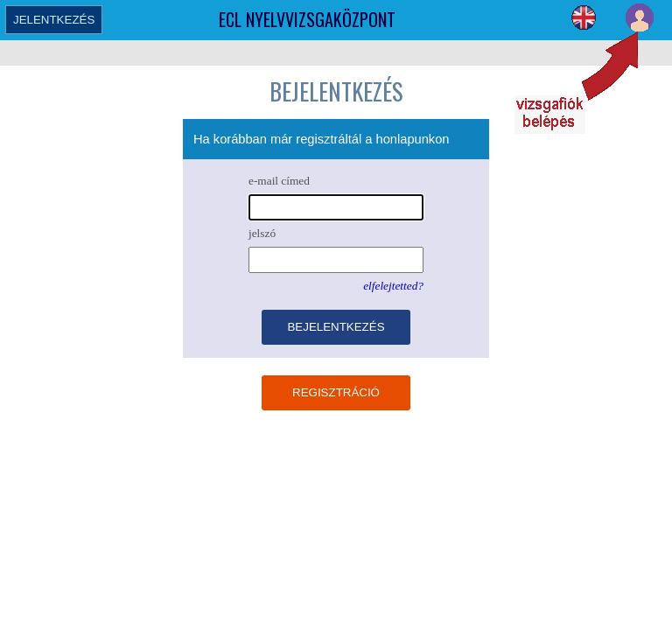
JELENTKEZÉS (54, 20)
